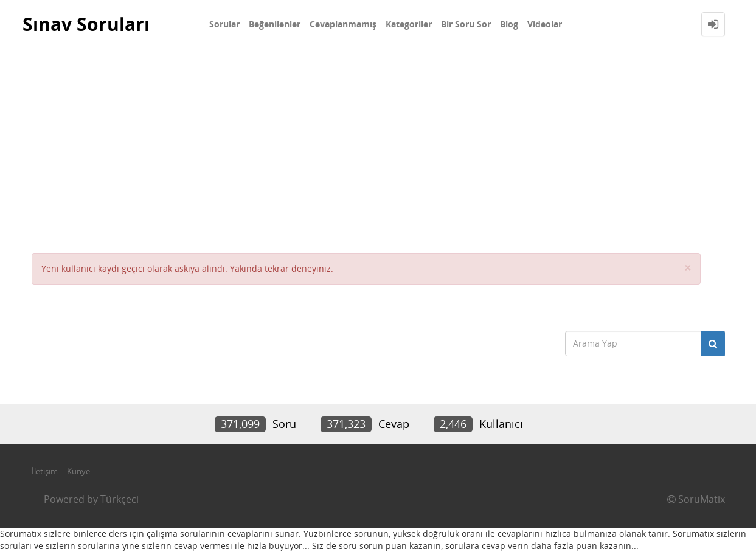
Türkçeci (120, 499)
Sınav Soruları (86, 24)
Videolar (545, 24)
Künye (78, 471)
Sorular (224, 24)
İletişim (45, 471)
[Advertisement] (378, 140)
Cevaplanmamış (343, 24)
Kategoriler (409, 24)
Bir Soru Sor (466, 24)
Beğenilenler (275, 24)
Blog (509, 24)
